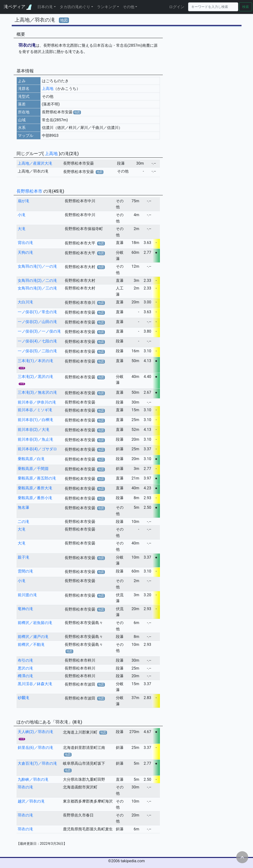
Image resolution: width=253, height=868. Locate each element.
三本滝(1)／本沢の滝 (35, 361)
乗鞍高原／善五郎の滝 (37, 478)
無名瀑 (23, 507)
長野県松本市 (30, 191)
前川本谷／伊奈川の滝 (37, 402)
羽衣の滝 (25, 787)
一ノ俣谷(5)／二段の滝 (37, 351)
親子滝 (23, 557)
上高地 (48, 89)
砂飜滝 (23, 698)
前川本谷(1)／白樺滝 (35, 420)
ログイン (177, 7)
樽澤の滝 (25, 676)
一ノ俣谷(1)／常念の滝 (37, 312)
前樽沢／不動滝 (31, 645)
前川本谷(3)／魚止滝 (35, 439)
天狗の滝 (25, 252)
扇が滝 (23, 201)
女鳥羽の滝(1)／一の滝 (37, 266)
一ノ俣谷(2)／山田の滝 (37, 322)
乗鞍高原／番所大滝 (35, 488)
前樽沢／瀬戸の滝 (33, 637)
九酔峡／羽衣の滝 (33, 779)
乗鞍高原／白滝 (31, 459)
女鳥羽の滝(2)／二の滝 (37, 281)
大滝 (22, 229)
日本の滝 (45, 7)
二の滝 (23, 522)
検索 (246, 7)
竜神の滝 (25, 609)
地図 (64, 20)
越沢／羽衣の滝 (31, 801)
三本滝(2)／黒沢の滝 (35, 377)
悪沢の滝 (25, 668)
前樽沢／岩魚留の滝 (35, 623)
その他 (129, 7)
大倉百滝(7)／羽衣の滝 (37, 763)
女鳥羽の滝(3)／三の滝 (37, 288)
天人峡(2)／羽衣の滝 (35, 732)
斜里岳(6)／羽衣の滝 (35, 748)
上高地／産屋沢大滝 (35, 163)
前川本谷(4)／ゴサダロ (37, 449)
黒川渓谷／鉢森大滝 (35, 684)
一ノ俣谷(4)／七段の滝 (37, 341)
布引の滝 (25, 660)
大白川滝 (25, 302)
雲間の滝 (25, 571)
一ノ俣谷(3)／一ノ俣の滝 (39, 331)
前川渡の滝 (27, 595)
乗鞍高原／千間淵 (33, 469)
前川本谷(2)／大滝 (34, 430)
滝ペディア (18, 7)
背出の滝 (25, 243)
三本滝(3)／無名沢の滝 (37, 392)
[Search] (213, 7)
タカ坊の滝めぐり (75, 7)
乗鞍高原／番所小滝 (35, 498)
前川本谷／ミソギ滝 (35, 410)
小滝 (22, 215)
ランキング (107, 7)
